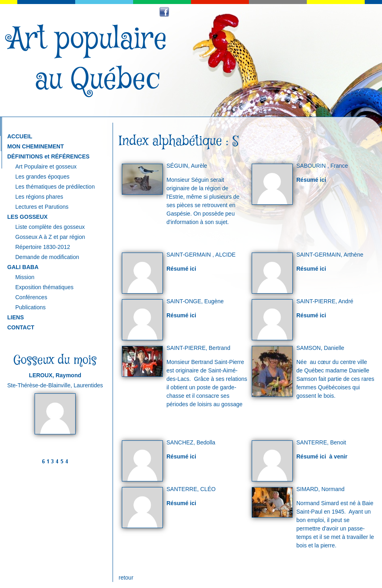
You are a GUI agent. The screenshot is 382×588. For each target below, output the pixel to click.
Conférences (31, 297)
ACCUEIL (20, 136)
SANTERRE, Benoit (321, 442)
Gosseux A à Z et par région (50, 237)
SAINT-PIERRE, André (325, 301)
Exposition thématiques (44, 287)
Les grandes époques (42, 177)
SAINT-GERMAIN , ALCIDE (201, 255)
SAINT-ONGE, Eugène (195, 301)
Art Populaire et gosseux (46, 167)
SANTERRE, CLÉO (191, 489)
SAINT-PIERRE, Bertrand (198, 348)
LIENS (15, 317)
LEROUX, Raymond (55, 375)
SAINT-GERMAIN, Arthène (330, 255)
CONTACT (21, 327)
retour (126, 578)
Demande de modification (47, 257)
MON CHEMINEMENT (36, 146)
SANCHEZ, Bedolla (191, 442)
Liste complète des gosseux (50, 227)
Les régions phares (39, 197)
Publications (31, 307)
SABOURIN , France (322, 166)
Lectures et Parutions (42, 207)
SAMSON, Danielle (320, 348)
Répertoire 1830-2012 (43, 247)
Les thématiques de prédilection (55, 187)
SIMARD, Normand (320, 489)
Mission (25, 277)
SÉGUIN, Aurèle (187, 166)
